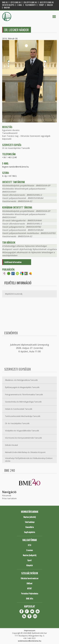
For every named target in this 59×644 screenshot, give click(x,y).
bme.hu (5, 2)
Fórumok (7, 495)
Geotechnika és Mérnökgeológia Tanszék (23, 402)
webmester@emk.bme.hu (30, 641)
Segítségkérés (30, 532)
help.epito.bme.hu (47, 2)
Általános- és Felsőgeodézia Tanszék (21, 380)
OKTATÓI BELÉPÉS (8, 5)
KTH (30, 545)
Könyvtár (30, 565)
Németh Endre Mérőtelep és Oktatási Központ (25, 452)
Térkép (41, 5)
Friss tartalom (9, 498)
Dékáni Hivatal (11, 445)
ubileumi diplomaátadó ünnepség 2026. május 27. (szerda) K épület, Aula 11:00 (30, 348)
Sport (30, 560)
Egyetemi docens (11, 130)
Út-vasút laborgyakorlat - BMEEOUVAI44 (22, 220)
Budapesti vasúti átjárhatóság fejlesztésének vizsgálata (29, 249)
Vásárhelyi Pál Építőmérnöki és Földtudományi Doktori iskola (29, 460)
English (50, 5)
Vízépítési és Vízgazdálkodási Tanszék (22, 431)
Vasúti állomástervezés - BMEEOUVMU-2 (22, 195)
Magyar (7, 8)
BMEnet (30, 583)
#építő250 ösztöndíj (14, 294)
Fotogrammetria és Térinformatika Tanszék (24, 394)
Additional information (13, 262)
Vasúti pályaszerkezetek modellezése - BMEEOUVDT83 (29, 233)
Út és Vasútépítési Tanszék (16, 148)
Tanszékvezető (10, 133)
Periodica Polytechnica (30, 593)
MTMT (30, 588)
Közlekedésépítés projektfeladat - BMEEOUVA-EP (26, 185)
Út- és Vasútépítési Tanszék (17, 423)
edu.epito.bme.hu (30, 2)
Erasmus (30, 550)
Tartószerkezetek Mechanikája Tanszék (23, 416)
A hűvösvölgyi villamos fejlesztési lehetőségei (24, 246)
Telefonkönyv (30, 5)
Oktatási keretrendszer (30, 578)
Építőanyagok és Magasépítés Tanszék (22, 387)
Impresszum (30, 630)
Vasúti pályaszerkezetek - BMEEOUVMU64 (23, 198)
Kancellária (30, 527)
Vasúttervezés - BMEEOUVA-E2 (17, 201)
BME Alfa (30, 598)
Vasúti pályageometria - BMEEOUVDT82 (22, 227)
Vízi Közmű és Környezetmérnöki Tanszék (23, 438)
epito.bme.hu (16, 2)
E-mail (20, 5)
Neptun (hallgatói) (30, 555)
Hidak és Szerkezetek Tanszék (19, 409)
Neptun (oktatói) (30, 517)
